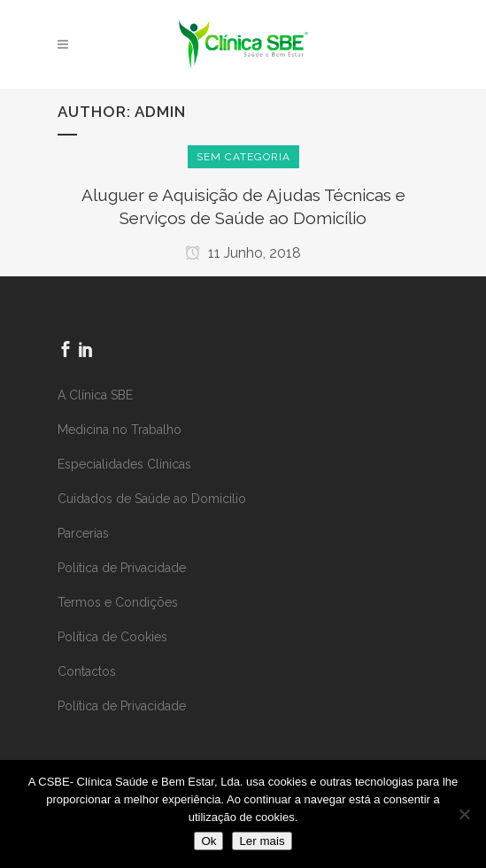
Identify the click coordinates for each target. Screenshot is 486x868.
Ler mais (262, 841)
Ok (208, 841)
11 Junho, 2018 (243, 253)
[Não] (464, 814)
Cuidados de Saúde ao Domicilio (152, 499)
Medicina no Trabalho (120, 430)
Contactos (87, 671)
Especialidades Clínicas (124, 464)
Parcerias (83, 533)
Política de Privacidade (122, 568)
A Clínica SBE (95, 395)
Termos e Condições (118, 602)
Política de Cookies (112, 637)
